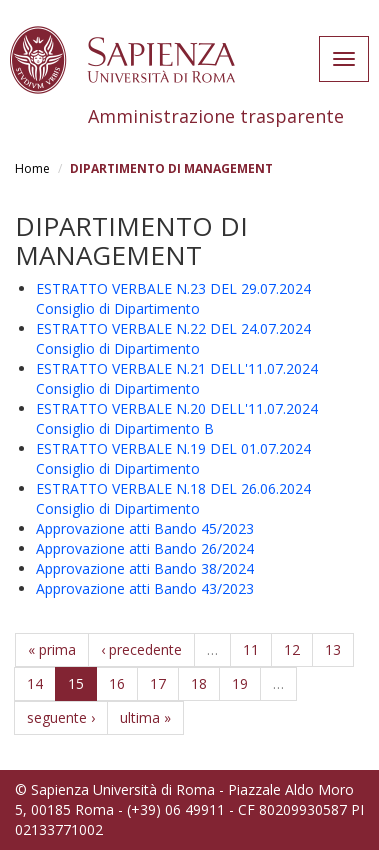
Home (32, 168)
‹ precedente (141, 649)
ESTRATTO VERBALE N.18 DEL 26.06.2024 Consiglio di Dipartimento (173, 498)
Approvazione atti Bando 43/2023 (145, 588)
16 (117, 683)
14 (35, 683)
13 (333, 649)
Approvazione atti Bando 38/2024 (145, 568)
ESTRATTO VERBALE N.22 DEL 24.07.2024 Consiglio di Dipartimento (173, 338)
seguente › (61, 717)
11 (251, 649)
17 (158, 683)
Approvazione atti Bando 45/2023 (145, 528)
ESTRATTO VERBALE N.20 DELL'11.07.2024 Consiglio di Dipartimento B (177, 418)
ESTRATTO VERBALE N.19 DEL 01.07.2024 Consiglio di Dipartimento (173, 458)
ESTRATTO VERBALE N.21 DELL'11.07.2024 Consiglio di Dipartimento (177, 378)
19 (240, 683)
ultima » (145, 717)
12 (292, 649)
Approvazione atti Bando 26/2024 (145, 548)
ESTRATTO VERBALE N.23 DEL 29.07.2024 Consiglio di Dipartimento (173, 298)
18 (199, 683)
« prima (52, 649)
